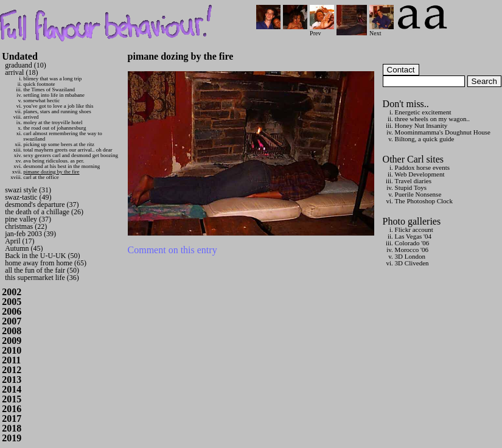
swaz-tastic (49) (28, 197)
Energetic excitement (423, 112)
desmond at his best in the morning (61, 166)
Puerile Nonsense (418, 194)
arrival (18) (21, 72)
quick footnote (39, 84)
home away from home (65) (46, 263)
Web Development (420, 174)
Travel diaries (413, 181)
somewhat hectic (41, 100)
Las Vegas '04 (413, 236)
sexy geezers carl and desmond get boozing (71, 155)
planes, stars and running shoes (57, 111)
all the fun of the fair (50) (42, 270)
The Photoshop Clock (424, 201)
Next (382, 30)
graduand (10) (26, 65)
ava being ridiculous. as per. (54, 161)
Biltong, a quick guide (425, 139)
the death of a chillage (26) (44, 212)
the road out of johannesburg (54, 128)
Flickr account (414, 229)
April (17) (19, 241)
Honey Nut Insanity (421, 125)
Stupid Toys (411, 187)
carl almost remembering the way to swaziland (63, 136)
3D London (410, 256)
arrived (31, 117)
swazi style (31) (28, 190)
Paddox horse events (422, 167)
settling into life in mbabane (54, 95)
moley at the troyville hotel (53, 122)
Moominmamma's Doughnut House (443, 132)
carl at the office (41, 177)
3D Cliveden (412, 263)
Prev (322, 30)
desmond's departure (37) (42, 205)
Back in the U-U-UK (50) (42, 256)
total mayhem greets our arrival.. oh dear (68, 150)
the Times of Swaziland (49, 89)
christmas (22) (26, 226)
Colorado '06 (412, 243)
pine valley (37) (28, 219)
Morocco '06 (412, 250)
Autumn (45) (24, 248)
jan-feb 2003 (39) (30, 234)
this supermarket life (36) (42, 278)
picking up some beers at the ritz (59, 144)
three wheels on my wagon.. (432, 119)
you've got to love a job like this (58, 106)
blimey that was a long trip (52, 79)
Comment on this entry (173, 250)
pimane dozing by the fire (51, 172)
